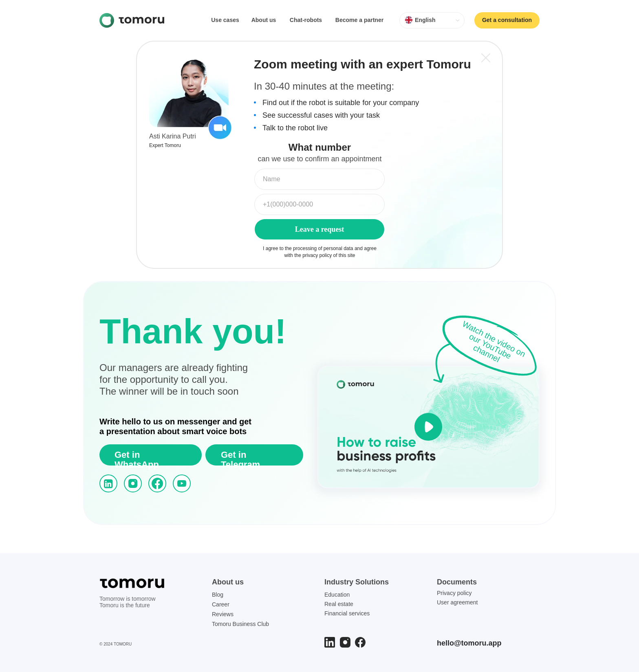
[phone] (319, 204)
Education (337, 595)
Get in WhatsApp (137, 460)
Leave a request (320, 229)
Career (221, 604)
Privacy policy (454, 593)
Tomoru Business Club (240, 624)
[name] (319, 179)
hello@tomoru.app (469, 643)
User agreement (457, 602)
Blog (218, 595)
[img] (132, 20)
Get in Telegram (240, 460)
